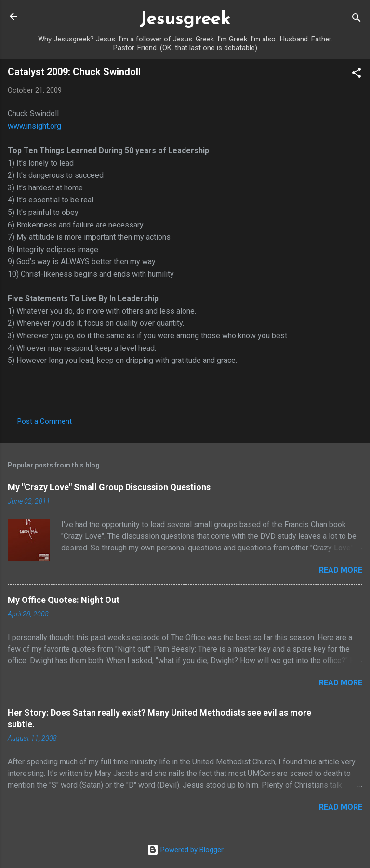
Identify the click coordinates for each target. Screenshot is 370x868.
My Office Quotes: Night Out (64, 600)
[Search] (357, 20)
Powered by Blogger (185, 850)
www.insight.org (34, 126)
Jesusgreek (185, 20)
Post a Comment (45, 421)
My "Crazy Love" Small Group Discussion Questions (109, 487)
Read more (341, 570)
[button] (357, 74)
